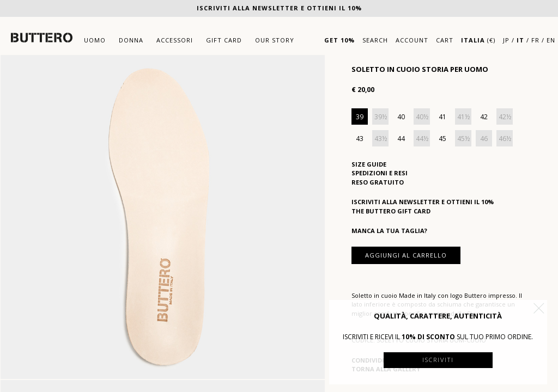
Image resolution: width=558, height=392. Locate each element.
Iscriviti (438, 360)
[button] (539, 308)
